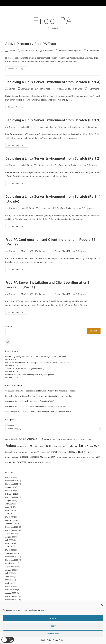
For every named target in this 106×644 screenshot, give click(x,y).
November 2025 (12, 484)
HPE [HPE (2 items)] (65, 446)
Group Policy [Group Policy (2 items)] (57, 446)
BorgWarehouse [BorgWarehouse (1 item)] (67, 439)
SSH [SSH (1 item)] (45, 457)
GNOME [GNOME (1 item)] (41, 446)
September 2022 (12, 567)
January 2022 (11, 593)
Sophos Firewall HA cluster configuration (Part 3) (34, 401)
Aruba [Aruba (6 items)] (22, 439)
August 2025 (10, 487)
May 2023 (9, 544)
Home (19, 637)
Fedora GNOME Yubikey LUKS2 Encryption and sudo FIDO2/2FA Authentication (37, 363)
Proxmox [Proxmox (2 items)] (62, 452)
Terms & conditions (66, 637)
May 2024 (9, 510)
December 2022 (12, 557)
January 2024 (11, 524)
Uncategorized (75, 51)
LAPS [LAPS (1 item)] (76, 446)
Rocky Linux (77, 89)
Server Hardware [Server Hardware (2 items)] (12, 457)
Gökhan (12, 51)
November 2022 (12, 560)
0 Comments (93, 51)
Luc (7, 396)
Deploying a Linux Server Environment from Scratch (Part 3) (53, 120)
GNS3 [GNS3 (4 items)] (48, 446)
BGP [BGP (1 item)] (59, 439)
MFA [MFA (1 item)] (91, 446)
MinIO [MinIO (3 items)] (97, 446)
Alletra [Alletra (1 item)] (8, 439)
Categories (10, 425)
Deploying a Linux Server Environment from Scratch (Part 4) (53, 82)
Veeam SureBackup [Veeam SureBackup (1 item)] (84, 457)
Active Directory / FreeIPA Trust (31, 44)
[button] (8, 640)
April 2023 (9, 547)
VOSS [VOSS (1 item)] (93, 457)
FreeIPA (55, 28)
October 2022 (11, 563)
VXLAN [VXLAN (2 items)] (8, 463)
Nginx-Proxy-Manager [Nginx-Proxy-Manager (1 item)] (21, 452)
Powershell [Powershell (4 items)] (52, 452)
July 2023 (9, 540)
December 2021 (12, 596)
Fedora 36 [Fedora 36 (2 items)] (21, 446)
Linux (67, 89)
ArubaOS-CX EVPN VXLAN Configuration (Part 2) (25, 369)
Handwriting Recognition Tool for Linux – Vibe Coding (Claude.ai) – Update (36, 357)
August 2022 (10, 570)
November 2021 (12, 600)
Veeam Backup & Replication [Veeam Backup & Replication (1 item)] (66, 457)
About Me (27, 637)
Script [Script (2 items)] (86, 452)
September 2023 (12, 533)
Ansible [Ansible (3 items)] (14, 439)
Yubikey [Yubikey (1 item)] (49, 463)
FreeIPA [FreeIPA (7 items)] (32, 446)
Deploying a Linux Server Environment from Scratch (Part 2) (53, 158)
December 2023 (12, 527)
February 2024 (11, 520)
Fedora (58, 251)
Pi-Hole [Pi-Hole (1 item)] (42, 452)
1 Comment (93, 89)
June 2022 (10, 577)
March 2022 (10, 586)
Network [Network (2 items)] (9, 452)
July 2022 (9, 573)
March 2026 (10, 477)
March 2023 (10, 550)
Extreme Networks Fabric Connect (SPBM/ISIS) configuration (30, 375)
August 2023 (10, 537)
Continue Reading (18, 69)
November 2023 (12, 530)
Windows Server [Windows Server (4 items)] (36, 463)
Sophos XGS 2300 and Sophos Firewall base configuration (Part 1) (42, 406)
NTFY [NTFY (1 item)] (31, 452)
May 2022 (9, 580)
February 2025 (11, 494)
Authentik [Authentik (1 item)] (48, 439)
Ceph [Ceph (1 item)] (75, 439)
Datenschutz (51, 637)
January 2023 (11, 553)
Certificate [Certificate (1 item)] (81, 439)
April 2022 (9, 583)
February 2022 (11, 590)
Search (9, 326)
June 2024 (10, 507)
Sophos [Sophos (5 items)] (24, 457)
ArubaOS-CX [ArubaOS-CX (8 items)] (35, 439)
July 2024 (9, 504)
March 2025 (10, 491)
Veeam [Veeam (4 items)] (51, 457)
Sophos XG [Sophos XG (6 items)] (36, 457)
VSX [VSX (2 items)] (98, 457)
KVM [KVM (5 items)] (71, 446)
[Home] (49, 28)
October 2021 (11, 603)
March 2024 (10, 517)
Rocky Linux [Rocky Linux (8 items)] (75, 452)
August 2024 (10, 501)
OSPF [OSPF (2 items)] (37, 452)
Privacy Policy (38, 637)
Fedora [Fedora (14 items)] (11, 446)
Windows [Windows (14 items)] (19, 462)
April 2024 (9, 514)
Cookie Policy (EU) (83, 637)
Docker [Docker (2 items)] (89, 439)
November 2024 (12, 497)
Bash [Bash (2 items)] (54, 439)
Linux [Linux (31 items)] (84, 445)
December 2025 (12, 481)
